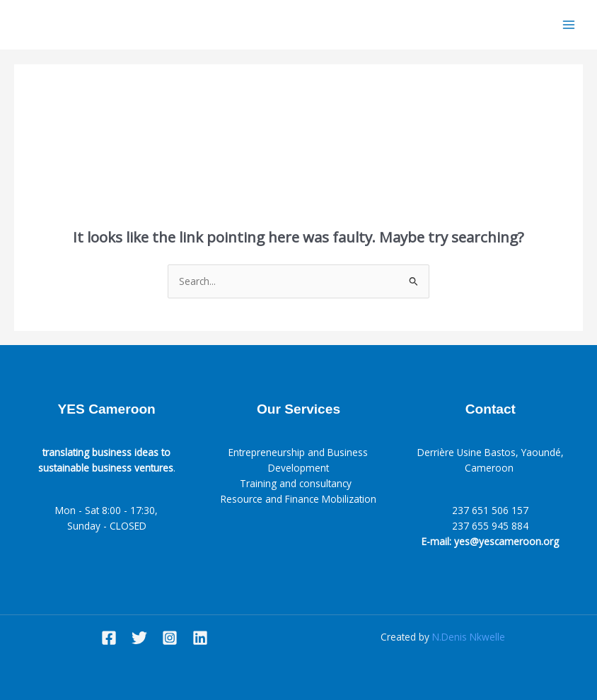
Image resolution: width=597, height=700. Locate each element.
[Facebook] (109, 638)
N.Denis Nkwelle (469, 637)
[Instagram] (170, 638)
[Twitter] (139, 638)
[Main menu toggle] (569, 25)
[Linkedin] (200, 638)
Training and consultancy (298, 483)
